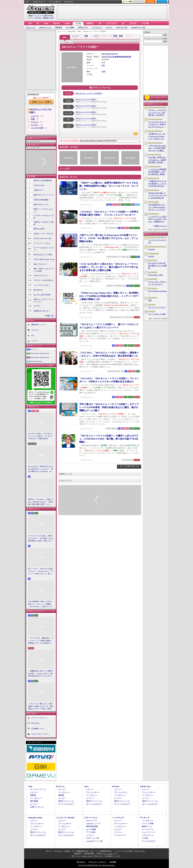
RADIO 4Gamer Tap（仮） (43, 238)
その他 (145, 838)
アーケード (145, 818)
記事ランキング (37, 807)
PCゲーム (34, 349)
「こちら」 (110, 854)
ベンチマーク (120, 835)
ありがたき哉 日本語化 (42, 295)
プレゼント (35, 330)
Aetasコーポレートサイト (41, 734)
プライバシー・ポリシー (97, 862)
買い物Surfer (38, 290)
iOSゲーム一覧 (122, 27)
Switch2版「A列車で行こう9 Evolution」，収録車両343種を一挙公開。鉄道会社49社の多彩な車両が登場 (157, 160)
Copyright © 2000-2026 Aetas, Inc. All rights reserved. (96, 865)
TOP (30, 23)
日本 (103, 71)
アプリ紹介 (91, 832)
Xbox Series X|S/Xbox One (40, 353)
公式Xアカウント (39, 2)
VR (100, 23)
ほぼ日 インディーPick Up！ (44, 234)
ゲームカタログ (149, 841)
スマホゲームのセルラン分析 (44, 217)
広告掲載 (113, 862)
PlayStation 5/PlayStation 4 (40, 357)
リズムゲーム (148, 835)
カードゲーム (148, 829)
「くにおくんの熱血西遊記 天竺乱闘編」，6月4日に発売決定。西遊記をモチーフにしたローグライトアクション (157, 172)
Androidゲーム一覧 (138, 27)
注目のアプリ (83, 27)
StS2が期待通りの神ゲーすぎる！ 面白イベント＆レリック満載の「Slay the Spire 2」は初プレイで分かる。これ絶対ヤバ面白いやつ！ (41, 604)
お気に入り (139, 2)
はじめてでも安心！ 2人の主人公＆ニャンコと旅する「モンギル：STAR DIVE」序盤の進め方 (41, 436)
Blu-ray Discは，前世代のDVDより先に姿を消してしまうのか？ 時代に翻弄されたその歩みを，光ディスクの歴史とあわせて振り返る (41, 469)
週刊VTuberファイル (41, 205)
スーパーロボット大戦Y (157, 314)
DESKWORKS (107, 57)
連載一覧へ (51, 316)
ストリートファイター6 (157, 307)
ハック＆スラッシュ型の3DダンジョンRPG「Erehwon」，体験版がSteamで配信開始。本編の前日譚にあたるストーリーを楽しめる (157, 219)
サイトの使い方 (55, 2)
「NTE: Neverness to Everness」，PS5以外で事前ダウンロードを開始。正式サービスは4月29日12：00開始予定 (157, 148)
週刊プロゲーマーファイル (44, 195)
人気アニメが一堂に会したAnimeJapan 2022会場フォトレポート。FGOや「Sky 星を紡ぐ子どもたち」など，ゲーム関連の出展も (109, 238)
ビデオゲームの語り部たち (44, 280)
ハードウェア (111, 23)
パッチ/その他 (37, 128)
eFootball (151, 249)
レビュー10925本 (34, 18)
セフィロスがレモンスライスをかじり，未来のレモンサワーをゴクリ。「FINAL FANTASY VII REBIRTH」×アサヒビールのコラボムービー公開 (157, 125)
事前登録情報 (92, 826)
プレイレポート (93, 792)
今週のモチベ (39, 190)
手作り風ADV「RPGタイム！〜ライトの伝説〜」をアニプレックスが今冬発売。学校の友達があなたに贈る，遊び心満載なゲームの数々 (109, 407)
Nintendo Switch (36, 361)
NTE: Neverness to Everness (157, 292)
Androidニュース (45, 27)
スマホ (78, 23)
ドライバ (35, 341)
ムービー (109, 27)
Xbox (46, 23)
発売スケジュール (66, 801)
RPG (103, 65)
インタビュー (97, 27)
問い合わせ (69, 2)
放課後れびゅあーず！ (42, 311)
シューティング (149, 832)
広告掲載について (38, 728)
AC (123, 23)
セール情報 (70, 27)
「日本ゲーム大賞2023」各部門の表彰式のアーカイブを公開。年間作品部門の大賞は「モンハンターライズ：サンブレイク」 (109, 186)
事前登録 (59, 27)
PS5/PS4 (56, 23)
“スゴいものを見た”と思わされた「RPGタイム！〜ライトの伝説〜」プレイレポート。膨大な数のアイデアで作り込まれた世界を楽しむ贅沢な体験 (109, 267)
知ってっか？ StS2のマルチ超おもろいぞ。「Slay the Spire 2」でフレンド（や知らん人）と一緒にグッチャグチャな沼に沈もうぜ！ (41, 571)
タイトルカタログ (66, 804)
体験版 (33, 795)
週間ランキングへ (161, 226)
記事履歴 (150, 2)
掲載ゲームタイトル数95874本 (41, 16)
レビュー (35, 122)
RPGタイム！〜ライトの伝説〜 (89, 93)
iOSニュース (31, 27)
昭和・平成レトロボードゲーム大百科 (44, 270)
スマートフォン (91, 818)
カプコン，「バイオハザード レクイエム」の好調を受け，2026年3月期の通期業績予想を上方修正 (157, 113)
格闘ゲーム (147, 826)
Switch (67, 23)
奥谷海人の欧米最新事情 (43, 180)
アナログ (133, 23)
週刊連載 (34, 801)
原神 (150, 300)
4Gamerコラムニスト (41, 275)
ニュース (35, 116)
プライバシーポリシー (40, 718)
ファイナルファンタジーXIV (157, 241)
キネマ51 (37, 306)
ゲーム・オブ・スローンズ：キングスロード (157, 283)
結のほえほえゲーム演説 (43, 254)
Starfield (151, 256)
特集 (33, 119)
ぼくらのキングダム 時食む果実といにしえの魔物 (157, 265)
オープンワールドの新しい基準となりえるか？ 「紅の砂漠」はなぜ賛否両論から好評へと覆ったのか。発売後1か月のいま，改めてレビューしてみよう (41, 539)
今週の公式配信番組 (41, 200)
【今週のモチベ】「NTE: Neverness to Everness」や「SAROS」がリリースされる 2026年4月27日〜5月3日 (157, 136)
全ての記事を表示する (130, 466)
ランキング (162, 2)
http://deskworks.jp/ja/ (110, 54)
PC (38, 23)
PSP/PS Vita (145, 786)
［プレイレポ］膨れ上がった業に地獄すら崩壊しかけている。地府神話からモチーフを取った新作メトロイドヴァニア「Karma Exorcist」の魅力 (41, 706)
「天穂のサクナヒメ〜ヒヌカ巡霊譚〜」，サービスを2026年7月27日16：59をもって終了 (157, 184)
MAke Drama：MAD (156, 275)
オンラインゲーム (38, 789)
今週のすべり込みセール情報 (44, 223)
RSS (27, 2)
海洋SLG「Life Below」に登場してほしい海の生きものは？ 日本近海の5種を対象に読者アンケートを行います (41, 502)
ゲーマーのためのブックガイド (44, 249)
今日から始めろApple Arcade (44, 259)
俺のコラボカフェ (40, 264)
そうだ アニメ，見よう (42, 243)
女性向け (90, 23)
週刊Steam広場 (39, 229)
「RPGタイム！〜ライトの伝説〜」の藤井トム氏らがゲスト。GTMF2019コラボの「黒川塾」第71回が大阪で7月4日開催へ (109, 439)
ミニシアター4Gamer (41, 285)
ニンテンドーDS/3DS (65, 818)
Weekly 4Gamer (39, 185)
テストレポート (121, 824)
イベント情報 (148, 824)
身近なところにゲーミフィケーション (44, 301)
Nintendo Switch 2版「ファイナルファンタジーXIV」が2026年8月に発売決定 (157, 195)
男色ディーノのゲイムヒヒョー (44, 210)
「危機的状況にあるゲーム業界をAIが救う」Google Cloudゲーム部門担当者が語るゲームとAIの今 (41, 673)
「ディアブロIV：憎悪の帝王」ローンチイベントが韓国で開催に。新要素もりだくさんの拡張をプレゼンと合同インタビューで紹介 (41, 641)
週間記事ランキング (39, 324)
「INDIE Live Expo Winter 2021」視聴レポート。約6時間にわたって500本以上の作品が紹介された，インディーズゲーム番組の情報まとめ (109, 296)
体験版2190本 (48, 18)
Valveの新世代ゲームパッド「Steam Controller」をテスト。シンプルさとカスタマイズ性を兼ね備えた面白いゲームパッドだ (157, 207)
